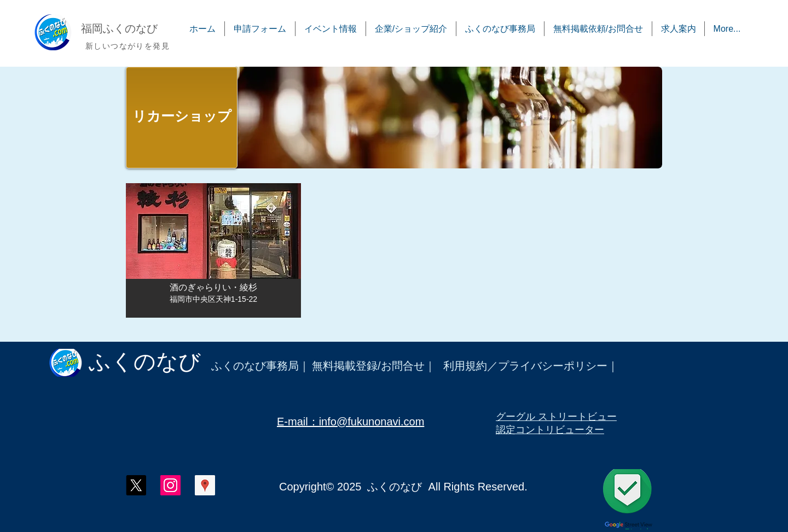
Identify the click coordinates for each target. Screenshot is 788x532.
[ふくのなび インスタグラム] (170, 485)
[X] (136, 485)
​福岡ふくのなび (119, 28)
